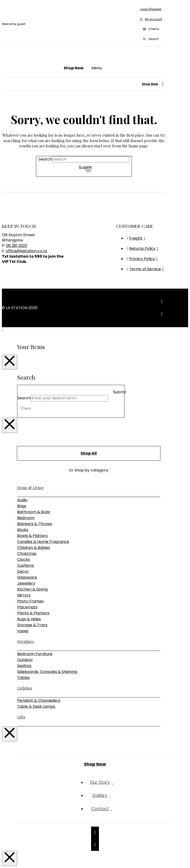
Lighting (25, 688)
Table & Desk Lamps (36, 706)
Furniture (26, 641)
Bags (22, 506)
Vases (23, 631)
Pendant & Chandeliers (39, 700)
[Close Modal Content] (10, 362)
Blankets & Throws (35, 524)
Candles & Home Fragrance (43, 542)
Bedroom (26, 518)
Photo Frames (30, 601)
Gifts (21, 717)
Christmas (27, 554)
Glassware (27, 577)
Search (45, 159)
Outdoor (25, 660)
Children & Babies (34, 548)
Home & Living (30, 488)
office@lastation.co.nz (26, 251)
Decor (23, 571)
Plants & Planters (33, 613)
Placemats (27, 607)
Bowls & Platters (32, 536)
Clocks (23, 559)
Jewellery (26, 583)
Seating (24, 666)
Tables (23, 678)
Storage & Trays (32, 625)
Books (23, 530)
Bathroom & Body (34, 512)
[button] (151, 29)
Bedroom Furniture (35, 654)
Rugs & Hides (29, 619)
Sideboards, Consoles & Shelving (47, 672)
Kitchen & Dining (32, 589)
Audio (22, 500)
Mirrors (24, 595)
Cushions (26, 565)
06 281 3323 (16, 246)
